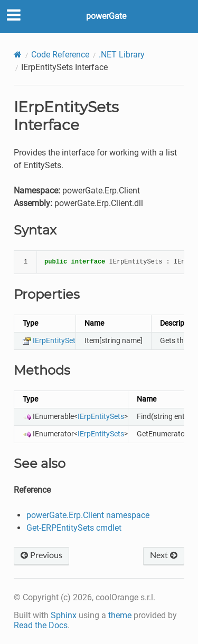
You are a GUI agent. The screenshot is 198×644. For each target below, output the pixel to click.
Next (164, 555)
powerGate (106, 16)
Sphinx (64, 615)
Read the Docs (41, 625)
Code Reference (60, 55)
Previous (41, 555)
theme (120, 615)
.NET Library (122, 55)
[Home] (18, 55)
